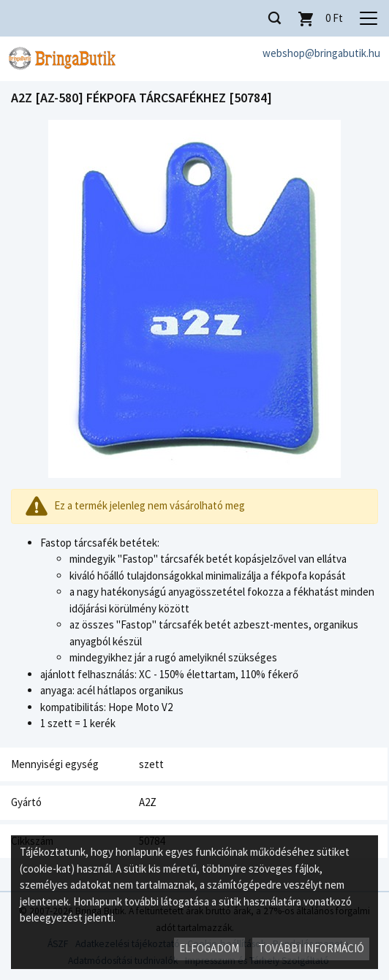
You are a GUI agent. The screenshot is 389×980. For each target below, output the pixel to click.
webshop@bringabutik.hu (321, 53)
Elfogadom (209, 948)
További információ (311, 948)
